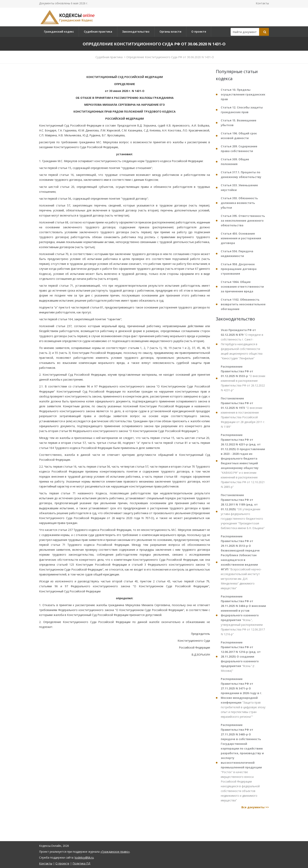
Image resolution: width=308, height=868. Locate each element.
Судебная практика (98, 32)
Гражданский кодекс (59, 32)
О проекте (199, 32)
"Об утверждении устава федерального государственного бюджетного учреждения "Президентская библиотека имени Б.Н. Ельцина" (243, 512)
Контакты (262, 3)
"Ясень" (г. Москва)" (241, 657)
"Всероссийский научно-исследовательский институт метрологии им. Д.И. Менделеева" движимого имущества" (241, 562)
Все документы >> (255, 807)
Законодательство (136, 32)
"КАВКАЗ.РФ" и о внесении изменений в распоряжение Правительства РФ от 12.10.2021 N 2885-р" (243, 461)
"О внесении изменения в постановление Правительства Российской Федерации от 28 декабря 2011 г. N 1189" (243, 412)
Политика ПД (81, 863)
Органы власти (170, 32)
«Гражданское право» (115, 852)
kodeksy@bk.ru (84, 857)
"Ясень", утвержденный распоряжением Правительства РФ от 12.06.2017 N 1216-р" (243, 615)
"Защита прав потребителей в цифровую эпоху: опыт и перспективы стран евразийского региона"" (243, 698)
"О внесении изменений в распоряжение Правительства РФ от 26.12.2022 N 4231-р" (243, 378)
